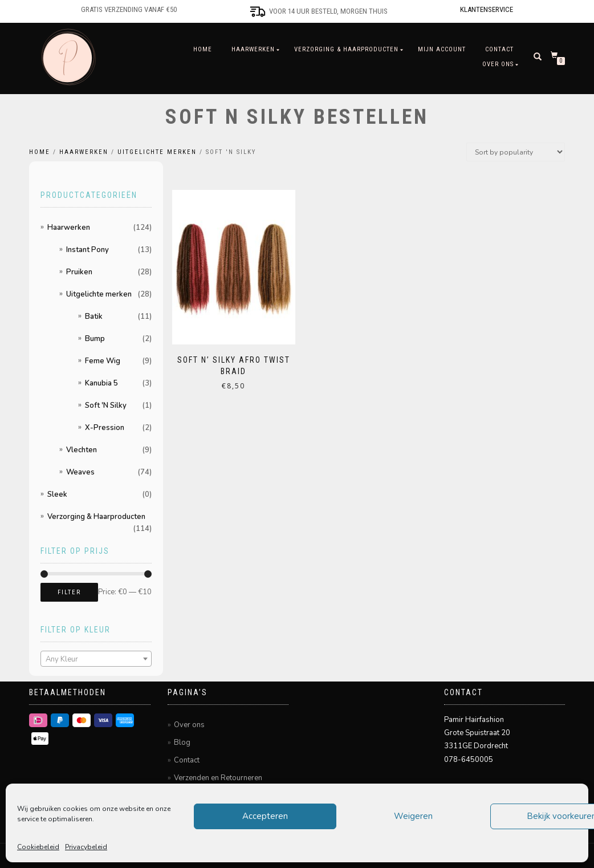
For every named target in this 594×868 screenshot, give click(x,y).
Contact (499, 49)
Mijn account (442, 49)
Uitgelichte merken (157, 152)
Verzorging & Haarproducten (346, 49)
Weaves (80, 472)
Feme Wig (103, 361)
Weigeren (413, 816)
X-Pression (105, 428)
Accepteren (265, 816)
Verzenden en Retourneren (218, 778)
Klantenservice (487, 9)
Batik (94, 317)
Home (203, 49)
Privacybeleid (86, 847)
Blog (182, 743)
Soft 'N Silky (106, 405)
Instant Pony (88, 250)
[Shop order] (516, 152)
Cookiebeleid (38, 847)
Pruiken (79, 272)
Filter (69, 592)
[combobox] (96, 659)
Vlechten (82, 450)
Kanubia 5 (101, 383)
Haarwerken (253, 49)
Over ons (498, 64)
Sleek (57, 494)
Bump (95, 339)
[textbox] (96, 659)
